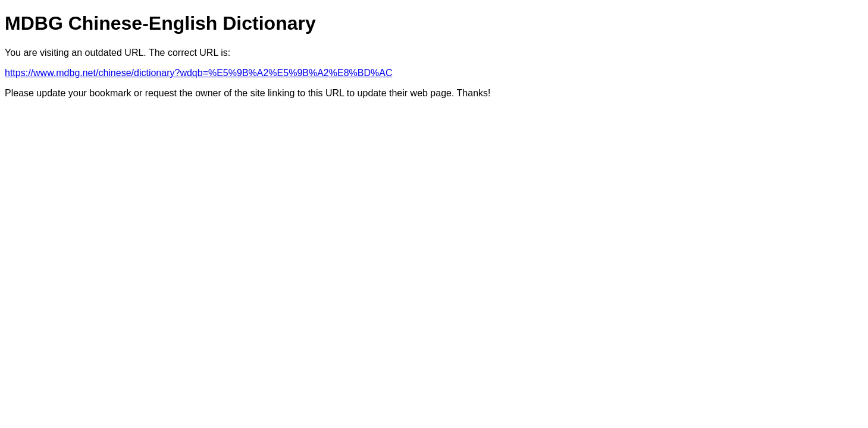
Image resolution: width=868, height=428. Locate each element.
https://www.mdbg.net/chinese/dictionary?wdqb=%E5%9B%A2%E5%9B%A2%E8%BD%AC (198, 73)
